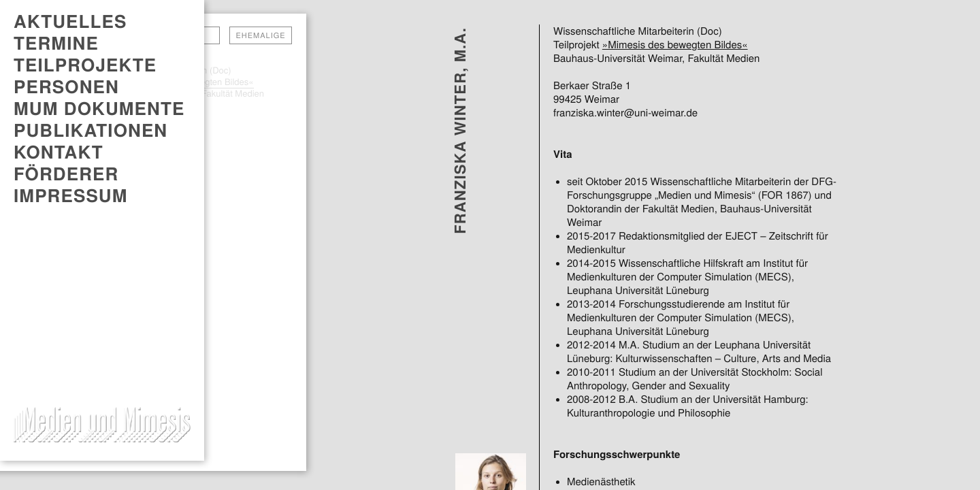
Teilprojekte (85, 65)
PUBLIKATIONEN (91, 130)
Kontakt (59, 152)
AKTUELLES (70, 21)
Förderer (66, 174)
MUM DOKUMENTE (99, 108)
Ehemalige (260, 35)
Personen (66, 86)
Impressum (71, 195)
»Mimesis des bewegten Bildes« (675, 45)
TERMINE (56, 43)
